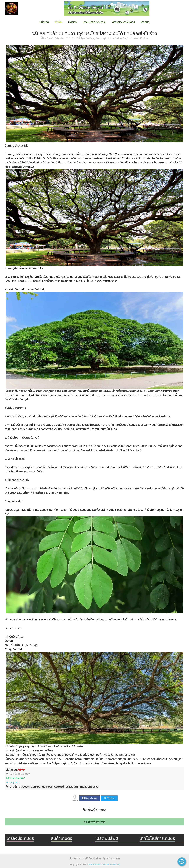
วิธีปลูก (25, 787)
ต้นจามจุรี (47, 787)
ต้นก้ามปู (36, 787)
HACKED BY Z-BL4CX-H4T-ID (104, 864)
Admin (21, 770)
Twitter (111, 798)
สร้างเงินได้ (72, 787)
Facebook (91, 798)
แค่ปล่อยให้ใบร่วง (89, 787)
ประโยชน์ (59, 787)
